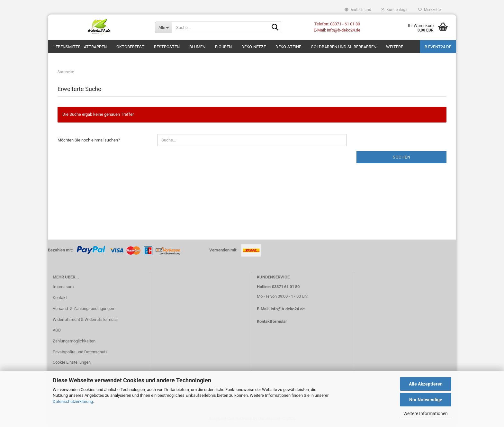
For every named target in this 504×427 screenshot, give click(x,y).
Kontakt (60, 298)
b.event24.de (438, 47)
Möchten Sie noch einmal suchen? (89, 140)
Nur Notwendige (426, 400)
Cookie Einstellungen (72, 362)
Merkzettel (430, 10)
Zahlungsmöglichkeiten (74, 341)
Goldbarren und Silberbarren (344, 47)
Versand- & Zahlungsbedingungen (83, 309)
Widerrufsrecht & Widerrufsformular (85, 319)
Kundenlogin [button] (395, 10)
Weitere (395, 47)
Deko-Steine (288, 47)
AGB (57, 330)
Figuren (223, 47)
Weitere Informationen (426, 413)
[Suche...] (164, 27)
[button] (358, 10)
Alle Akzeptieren (426, 384)
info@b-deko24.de (288, 309)
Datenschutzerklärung (73, 401)
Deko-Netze (254, 47)
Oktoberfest (130, 47)
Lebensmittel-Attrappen (80, 47)
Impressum (63, 287)
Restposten (167, 47)
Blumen (197, 47)
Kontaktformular (272, 321)
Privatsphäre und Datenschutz (80, 352)
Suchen (402, 157)
